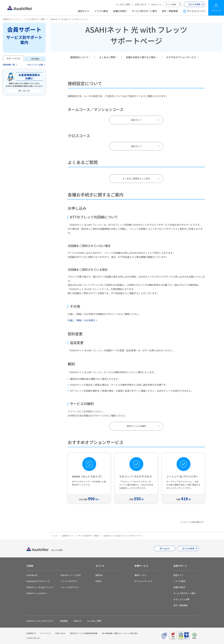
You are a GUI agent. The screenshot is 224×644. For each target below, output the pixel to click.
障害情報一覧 (9, 65)
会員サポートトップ (11, 19)
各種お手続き (120, 11)
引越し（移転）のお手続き (81, 320)
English (166, 548)
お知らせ (77, 621)
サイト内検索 (180, 4)
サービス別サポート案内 (144, 11)
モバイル (100, 566)
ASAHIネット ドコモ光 (71, 575)
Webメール (156, 4)
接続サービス (140, 575)
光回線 (30, 566)
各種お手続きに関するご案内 (141, 57)
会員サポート (68, 536)
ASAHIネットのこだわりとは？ (40, 621)
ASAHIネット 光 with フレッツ (40, 587)
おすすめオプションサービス (181, 57)
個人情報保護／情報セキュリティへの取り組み (120, 633)
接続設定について (79, 57)
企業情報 (30, 633)
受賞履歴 (64, 621)
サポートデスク (13, 58)
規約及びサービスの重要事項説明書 (84, 633)
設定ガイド (84, 11)
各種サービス (141, 566)
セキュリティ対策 (35, 65)
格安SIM (99, 575)
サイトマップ (45, 633)
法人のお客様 (194, 4)
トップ (54, 536)
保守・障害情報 (170, 11)
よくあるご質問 (123, 4)
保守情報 (35, 59)
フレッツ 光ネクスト (70, 587)
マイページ (216, 11)
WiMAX (99, 581)
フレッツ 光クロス (69, 581)
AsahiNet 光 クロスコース (38, 581)
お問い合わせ (141, 4)
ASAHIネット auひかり (37, 593)
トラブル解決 (101, 11)
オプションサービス (143, 581)
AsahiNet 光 (32, 575)
